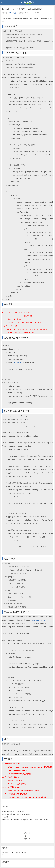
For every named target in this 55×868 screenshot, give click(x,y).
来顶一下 (27, 833)
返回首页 (27, 839)
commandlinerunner (38, 620)
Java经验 (13, 13)
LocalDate (17, 363)
